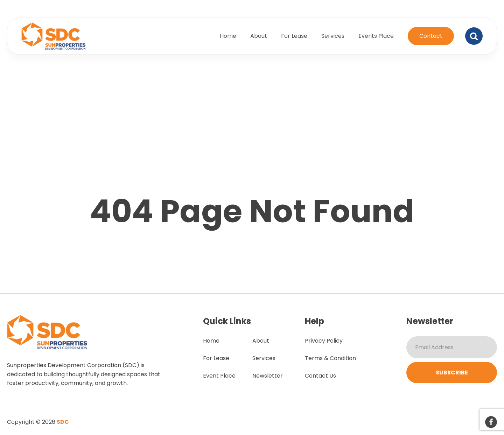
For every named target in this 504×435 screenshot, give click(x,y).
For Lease (294, 36)
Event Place (219, 376)
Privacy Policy (324, 341)
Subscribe (452, 373)
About (259, 36)
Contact (431, 36)
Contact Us (320, 376)
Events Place (376, 36)
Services (333, 36)
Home (228, 36)
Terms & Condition (330, 358)
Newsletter (268, 376)
